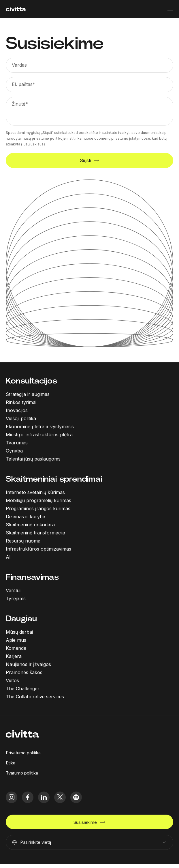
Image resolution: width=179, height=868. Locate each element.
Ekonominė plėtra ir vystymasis (40, 426)
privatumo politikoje (49, 138)
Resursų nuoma (23, 541)
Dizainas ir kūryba (26, 517)
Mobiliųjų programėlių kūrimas (38, 500)
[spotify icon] (76, 797)
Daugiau (21, 619)
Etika (11, 763)
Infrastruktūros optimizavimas (38, 549)
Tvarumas (17, 443)
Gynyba (14, 451)
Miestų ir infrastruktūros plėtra (39, 435)
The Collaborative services (35, 697)
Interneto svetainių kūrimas (35, 492)
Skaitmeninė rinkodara (30, 525)
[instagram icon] (12, 797)
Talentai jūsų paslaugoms (33, 459)
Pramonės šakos (24, 672)
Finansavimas (32, 577)
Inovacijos (17, 410)
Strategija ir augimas (28, 394)
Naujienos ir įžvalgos (28, 664)
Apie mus (16, 640)
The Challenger (23, 689)
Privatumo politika (23, 753)
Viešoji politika (21, 418)
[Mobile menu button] (170, 9)
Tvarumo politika (22, 773)
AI (8, 557)
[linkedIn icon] (44, 797)
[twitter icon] (60, 797)
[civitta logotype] (16, 9)
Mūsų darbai (19, 632)
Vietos (12, 680)
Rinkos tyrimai (21, 402)
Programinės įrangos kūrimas (38, 508)
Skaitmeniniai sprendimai (54, 479)
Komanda (16, 648)
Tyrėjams (16, 598)
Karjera (14, 656)
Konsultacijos (31, 381)
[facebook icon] (28, 797)
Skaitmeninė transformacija (35, 533)
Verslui (13, 590)
